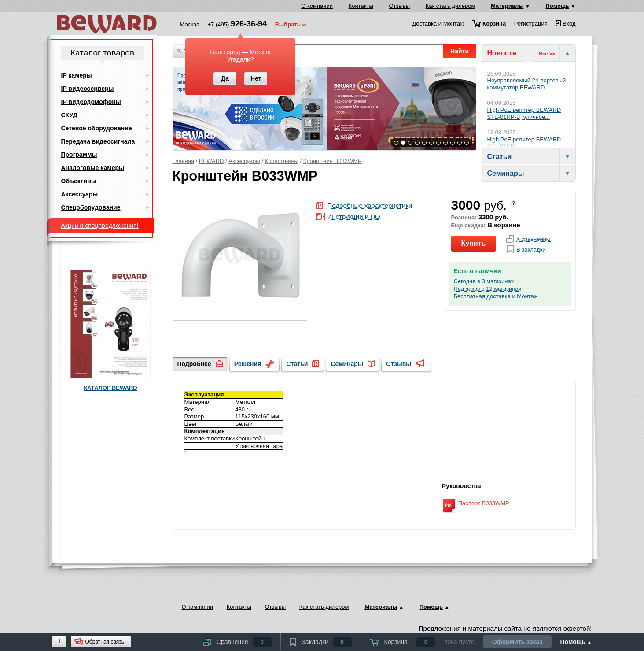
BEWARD (212, 161)
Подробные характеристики (370, 206)
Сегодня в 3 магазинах (484, 281)
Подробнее (194, 364)
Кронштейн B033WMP (333, 161)
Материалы (507, 6)
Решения (248, 364)
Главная (183, 161)
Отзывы (399, 6)
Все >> (547, 54)
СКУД (69, 115)
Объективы (79, 181)
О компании (317, 6)
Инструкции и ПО (354, 217)
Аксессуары (244, 161)
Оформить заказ (517, 642)
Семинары (347, 364)
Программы (79, 155)
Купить (474, 243)
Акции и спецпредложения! (100, 226)
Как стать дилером (451, 6)
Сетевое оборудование (97, 128)
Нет (256, 78)
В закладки (531, 250)
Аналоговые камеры (93, 168)
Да (225, 78)
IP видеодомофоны (91, 102)
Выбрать (288, 25)
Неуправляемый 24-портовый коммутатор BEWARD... (527, 84)
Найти (460, 51)
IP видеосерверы (88, 89)
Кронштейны (282, 161)
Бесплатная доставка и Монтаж (496, 296)
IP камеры (77, 75)
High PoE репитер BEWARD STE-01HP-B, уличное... (524, 113)
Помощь (558, 6)
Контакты (361, 6)
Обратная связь (105, 642)
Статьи (297, 364)
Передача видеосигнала (98, 141)
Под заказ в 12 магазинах (488, 289)
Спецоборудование (91, 207)
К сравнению (534, 239)
